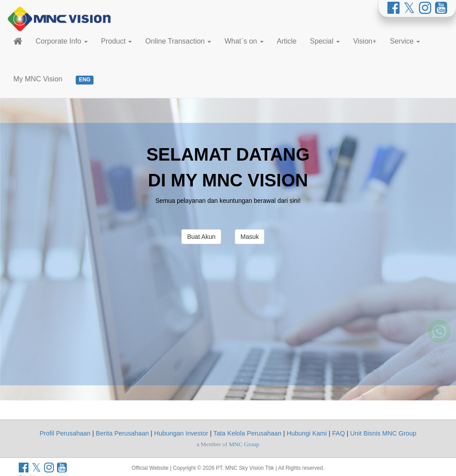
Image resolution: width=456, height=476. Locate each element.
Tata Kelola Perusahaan (247, 433)
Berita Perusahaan (122, 433)
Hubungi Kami (307, 433)
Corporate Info (62, 41)
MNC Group (244, 444)
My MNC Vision (38, 79)
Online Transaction (178, 41)
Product (117, 41)
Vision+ (365, 41)
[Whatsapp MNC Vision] (439, 322)
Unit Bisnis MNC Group (383, 433)
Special (325, 41)
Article (287, 41)
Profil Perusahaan (65, 433)
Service (405, 41)
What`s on (244, 41)
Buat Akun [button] (201, 237)
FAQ (339, 433)
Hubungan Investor (181, 433)
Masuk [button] (250, 237)
